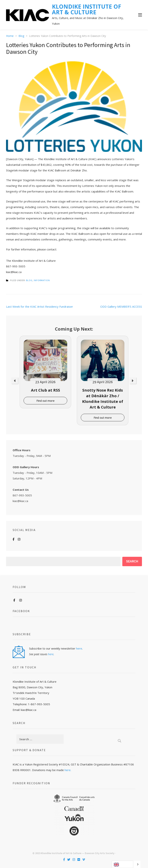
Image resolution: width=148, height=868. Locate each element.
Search (132, 561)
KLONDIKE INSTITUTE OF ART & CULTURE (87, 9)
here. (68, 770)
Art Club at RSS (45, 390)
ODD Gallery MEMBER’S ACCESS (121, 307)
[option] (45, 372)
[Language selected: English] (126, 864)
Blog (29, 280)
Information (42, 280)
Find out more (45, 401)
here (79, 648)
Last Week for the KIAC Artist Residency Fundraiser (40, 307)
